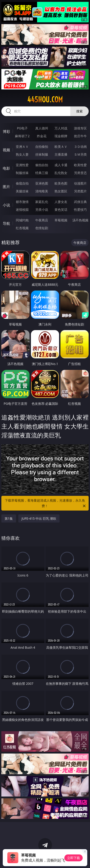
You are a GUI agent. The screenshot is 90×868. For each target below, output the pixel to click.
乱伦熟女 (61, 173)
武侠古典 (80, 202)
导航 (6, 223)
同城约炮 (22, 220)
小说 (6, 205)
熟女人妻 (22, 154)
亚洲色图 (42, 183)
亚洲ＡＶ (22, 147)
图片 (6, 187)
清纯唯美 (42, 191)
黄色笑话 (61, 210)
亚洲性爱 (22, 165)
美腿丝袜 (22, 191)
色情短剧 (42, 228)
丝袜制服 (42, 154)
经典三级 (42, 173)
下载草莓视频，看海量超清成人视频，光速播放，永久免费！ (46, 503)
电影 (6, 168)
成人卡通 (61, 165)
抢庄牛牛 (80, 136)
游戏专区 (80, 128)
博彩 (6, 131)
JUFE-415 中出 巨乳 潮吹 (39, 518)
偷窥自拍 (22, 183)
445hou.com (45, 100)
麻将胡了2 (22, 136)
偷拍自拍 (42, 165)
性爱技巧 (80, 210)
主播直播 (61, 154)
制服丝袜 (22, 173)
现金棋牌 (61, 136)
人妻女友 (61, 202)
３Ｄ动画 (80, 147)
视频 (6, 150)
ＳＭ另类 (80, 154)
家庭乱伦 (42, 202)
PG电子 (22, 128)
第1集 (9, 518)
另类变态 (80, 173)
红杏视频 (22, 228)
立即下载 (74, 858)
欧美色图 (61, 183)
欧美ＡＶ (61, 147)
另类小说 (42, 210)
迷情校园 (22, 210)
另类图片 (80, 191)
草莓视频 (61, 220)
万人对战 (61, 128)
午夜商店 (42, 220)
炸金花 (42, 136)
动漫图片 (80, 183)
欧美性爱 (80, 165)
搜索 (79, 111)
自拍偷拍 (42, 147)
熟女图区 (61, 191)
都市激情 (22, 202)
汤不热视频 (80, 220)
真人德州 (42, 128)
